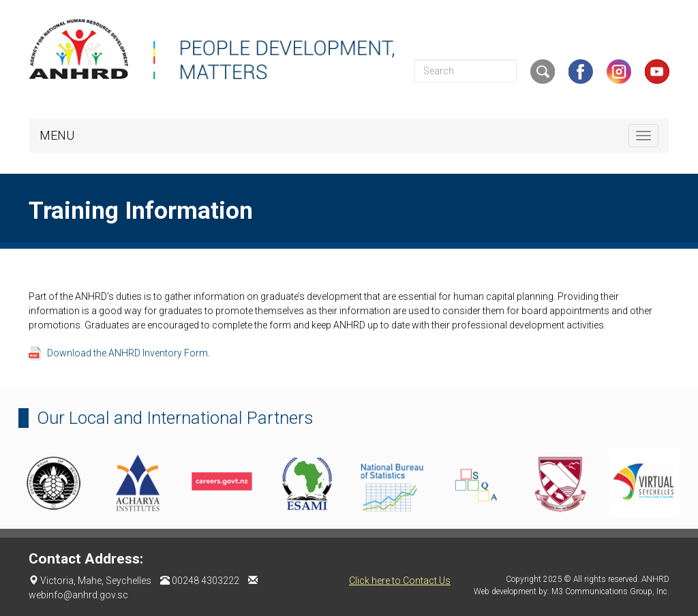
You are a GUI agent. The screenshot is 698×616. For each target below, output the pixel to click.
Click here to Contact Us (400, 581)
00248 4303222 (206, 581)
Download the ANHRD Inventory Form (127, 353)
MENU (57, 135)
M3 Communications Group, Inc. (610, 591)
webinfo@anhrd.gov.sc (78, 595)
